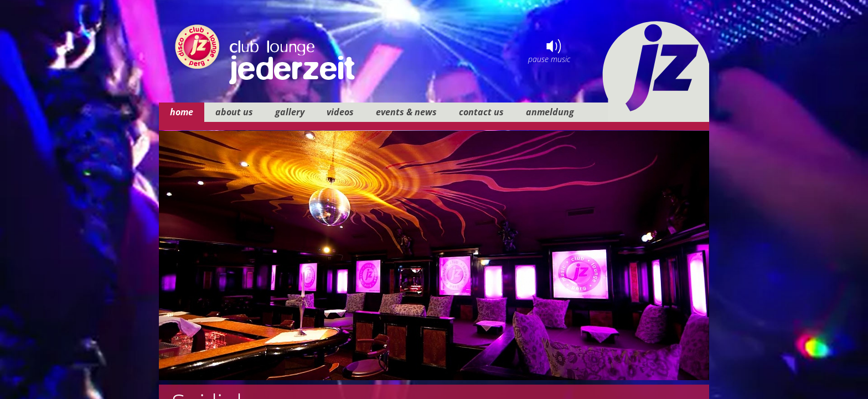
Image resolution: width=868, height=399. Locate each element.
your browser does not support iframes (434, 199)
